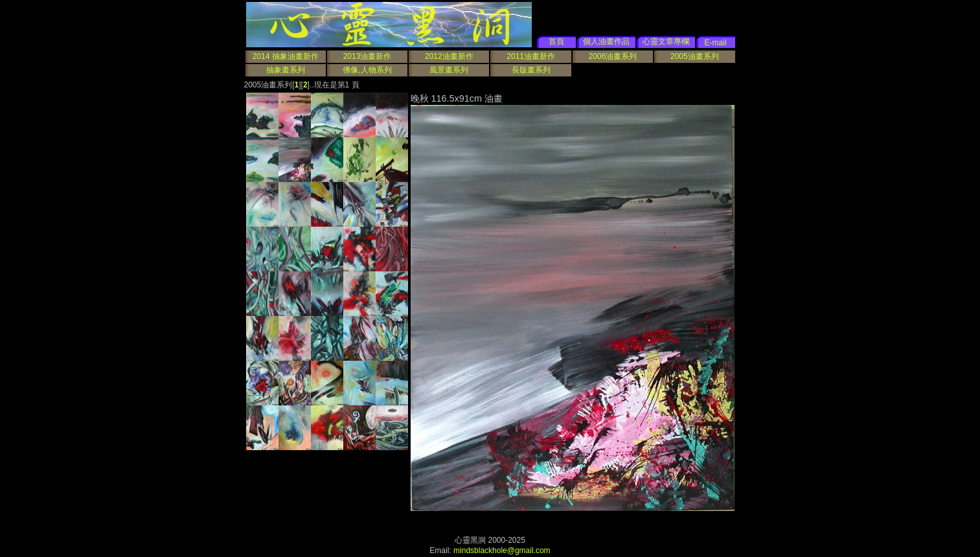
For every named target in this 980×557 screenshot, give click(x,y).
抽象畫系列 (286, 70)
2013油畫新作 (368, 56)
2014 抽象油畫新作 (286, 56)
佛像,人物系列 (367, 70)
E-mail (716, 43)
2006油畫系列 (613, 56)
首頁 (556, 41)
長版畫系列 (531, 70)
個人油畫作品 (606, 41)
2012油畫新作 (449, 56)
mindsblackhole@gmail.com (502, 551)
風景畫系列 (449, 70)
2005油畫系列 (695, 56)
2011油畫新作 (531, 56)
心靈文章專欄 (666, 41)
